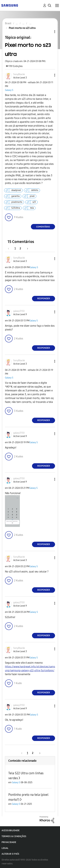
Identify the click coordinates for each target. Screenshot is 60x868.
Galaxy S (9, 90)
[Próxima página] (26, 248)
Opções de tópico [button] (49, 32)
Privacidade (9, 842)
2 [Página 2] (20, 248)
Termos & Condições (14, 836)
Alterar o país (10, 854)
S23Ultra (16, 208)
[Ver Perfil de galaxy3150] (19, 311)
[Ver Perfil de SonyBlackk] (19, 74)
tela (32, 208)
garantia (15, 196)
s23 (34, 202)
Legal (5, 848)
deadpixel (16, 190)
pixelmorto (17, 202)
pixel (32, 196)
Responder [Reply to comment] (44, 298)
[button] (49, 75)
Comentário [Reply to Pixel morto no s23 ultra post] (43, 227)
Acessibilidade (11, 830)
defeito (35, 190)
